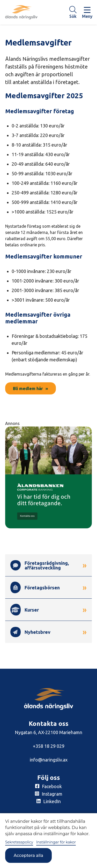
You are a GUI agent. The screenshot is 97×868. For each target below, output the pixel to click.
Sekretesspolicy (19, 842)
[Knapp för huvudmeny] (87, 12)
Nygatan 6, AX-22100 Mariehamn (48, 732)
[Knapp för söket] (73, 12)
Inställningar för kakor (56, 842)
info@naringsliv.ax (49, 760)
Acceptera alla (28, 855)
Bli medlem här (28, 389)
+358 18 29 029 (49, 746)
